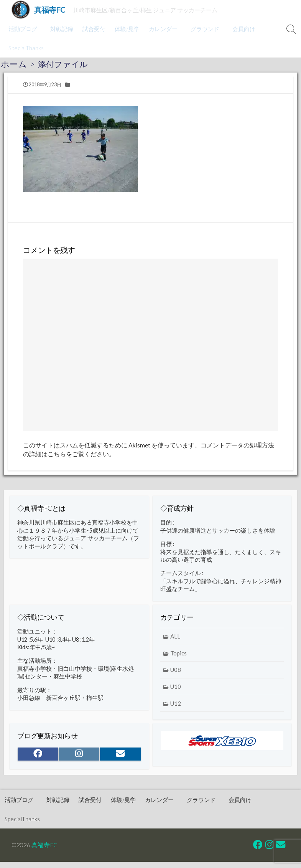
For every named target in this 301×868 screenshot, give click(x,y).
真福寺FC (45, 832)
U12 (176, 709)
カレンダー (162, 29)
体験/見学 (126, 29)
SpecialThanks (26, 48)
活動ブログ (23, 29)
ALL (175, 642)
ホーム (14, 64)
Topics (178, 659)
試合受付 (93, 29)
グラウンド (203, 29)
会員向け (240, 29)
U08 (176, 675)
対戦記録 (61, 29)
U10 (176, 692)
